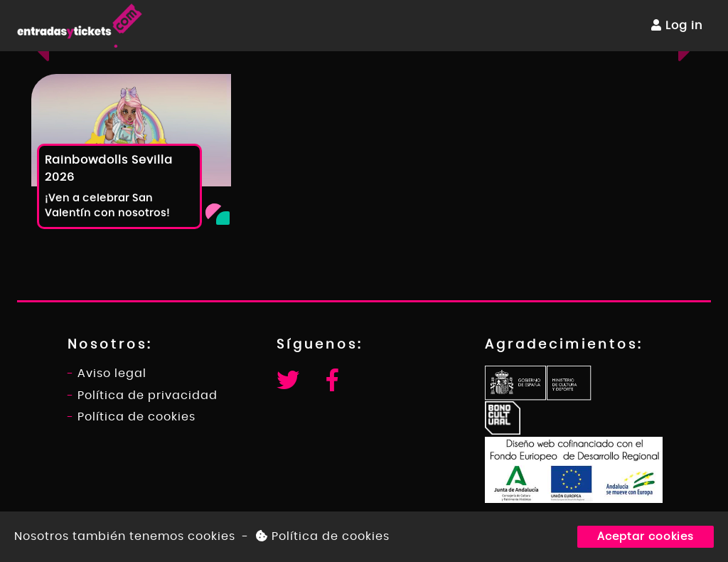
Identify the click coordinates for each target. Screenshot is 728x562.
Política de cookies (323, 536)
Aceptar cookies (646, 537)
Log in (677, 25)
